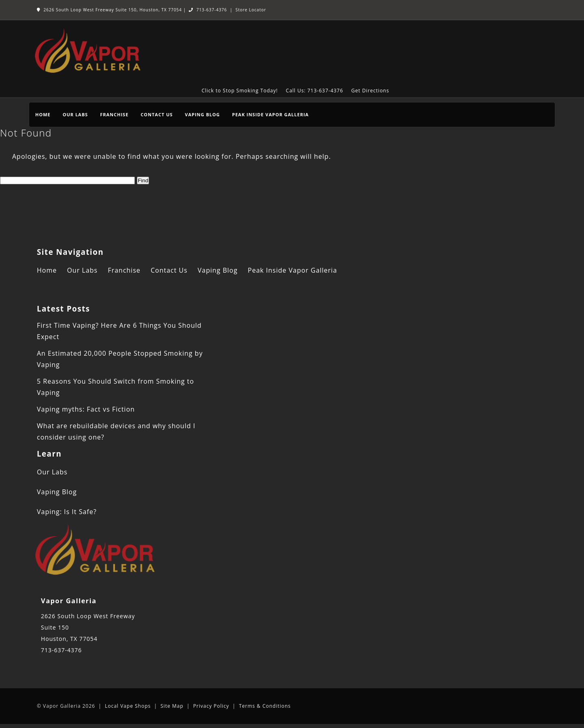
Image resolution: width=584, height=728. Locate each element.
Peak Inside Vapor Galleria (270, 114)
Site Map (172, 706)
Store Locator (251, 10)
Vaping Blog (202, 114)
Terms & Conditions (265, 706)
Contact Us (157, 114)
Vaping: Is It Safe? (67, 512)
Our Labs (75, 114)
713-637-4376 (208, 10)
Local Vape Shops (128, 706)
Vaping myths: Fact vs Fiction (86, 409)
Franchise (114, 114)
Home (43, 114)
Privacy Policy (211, 706)
